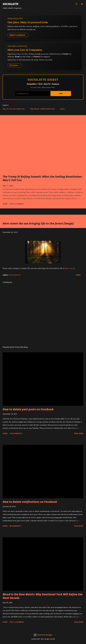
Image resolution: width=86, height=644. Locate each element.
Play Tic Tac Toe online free (14, 109)
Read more (79, 433)
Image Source (69, 268)
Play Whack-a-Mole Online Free (42, 109)
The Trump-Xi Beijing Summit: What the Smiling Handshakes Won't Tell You (42, 178)
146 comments (16, 433)
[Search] (77, 4)
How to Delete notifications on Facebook (30, 502)
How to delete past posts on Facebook (28, 409)
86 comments (15, 526)
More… (63, 109)
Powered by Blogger (43, 635)
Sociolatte (11, 4)
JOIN (61, 94)
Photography (15, 275)
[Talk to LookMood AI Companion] (43, 56)
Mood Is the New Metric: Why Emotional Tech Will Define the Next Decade (43, 596)
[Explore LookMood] (43, 27)
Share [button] (5, 204)
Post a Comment (17, 204)
